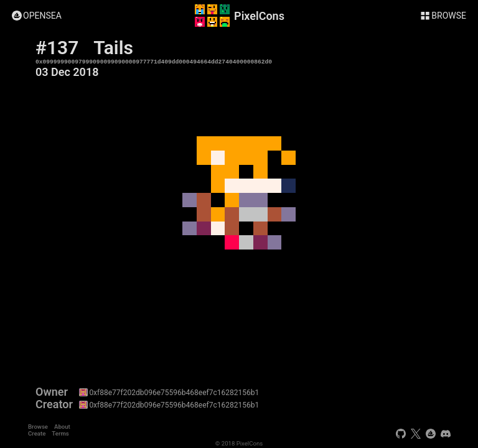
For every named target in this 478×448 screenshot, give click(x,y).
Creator (54, 404)
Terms (60, 433)
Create (37, 433)
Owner (52, 392)
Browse (38, 427)
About (62, 427)
